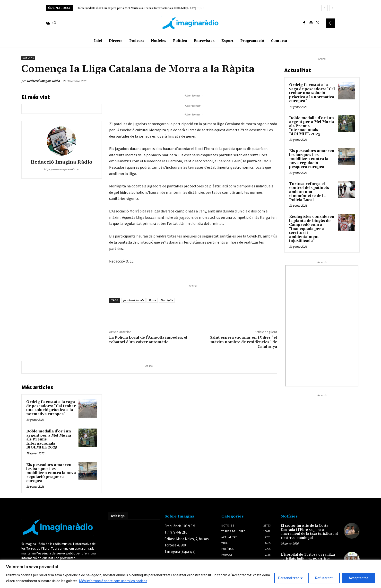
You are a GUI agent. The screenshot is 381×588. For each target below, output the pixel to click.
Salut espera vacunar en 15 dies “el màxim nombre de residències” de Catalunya (243, 342)
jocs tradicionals (133, 300)
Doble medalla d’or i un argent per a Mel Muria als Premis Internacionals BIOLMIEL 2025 (137, 8)
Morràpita (167, 300)
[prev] (325, 8)
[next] (332, 8)
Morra (152, 300)
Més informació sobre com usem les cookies (113, 581)
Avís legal (118, 516)
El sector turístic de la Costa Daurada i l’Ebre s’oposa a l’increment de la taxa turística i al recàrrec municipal (309, 532)
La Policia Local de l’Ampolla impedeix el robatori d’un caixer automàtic (148, 340)
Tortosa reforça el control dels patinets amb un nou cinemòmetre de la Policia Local (309, 192)
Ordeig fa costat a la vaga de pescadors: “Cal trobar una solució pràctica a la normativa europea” (51, 408)
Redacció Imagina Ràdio (43, 81)
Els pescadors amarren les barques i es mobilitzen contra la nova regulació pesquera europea (51, 473)
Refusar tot (324, 578)
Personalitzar (289, 578)
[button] (331, 23)
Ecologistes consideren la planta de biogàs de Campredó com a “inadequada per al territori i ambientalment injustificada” (312, 229)
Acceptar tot (358, 578)
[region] (190, 574)
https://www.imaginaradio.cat (62, 169)
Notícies (28, 58)
